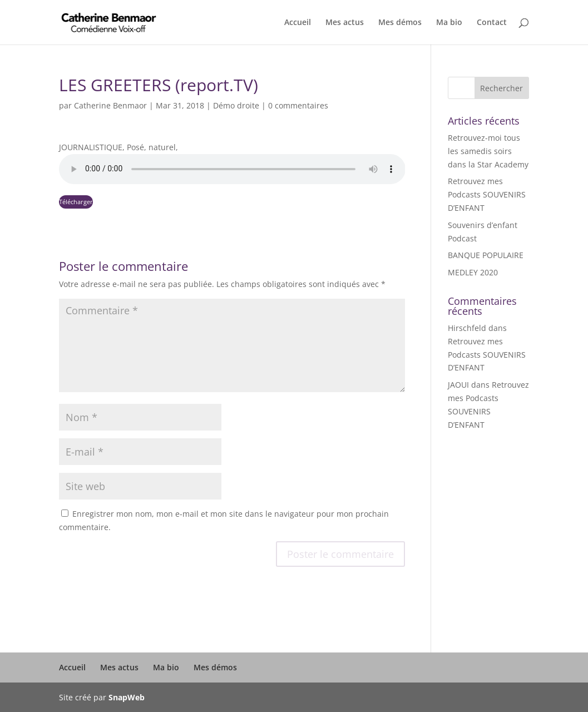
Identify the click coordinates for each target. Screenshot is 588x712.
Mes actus (345, 23)
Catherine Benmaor (110, 105)
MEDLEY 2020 (473, 272)
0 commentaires (298, 105)
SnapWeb (127, 697)
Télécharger (76, 202)
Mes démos (400, 23)
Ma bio (449, 23)
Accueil (298, 23)
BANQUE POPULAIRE (486, 255)
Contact (492, 23)
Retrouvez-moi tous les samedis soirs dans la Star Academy (488, 151)
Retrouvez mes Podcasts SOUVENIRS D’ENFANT (487, 194)
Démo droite (236, 105)
